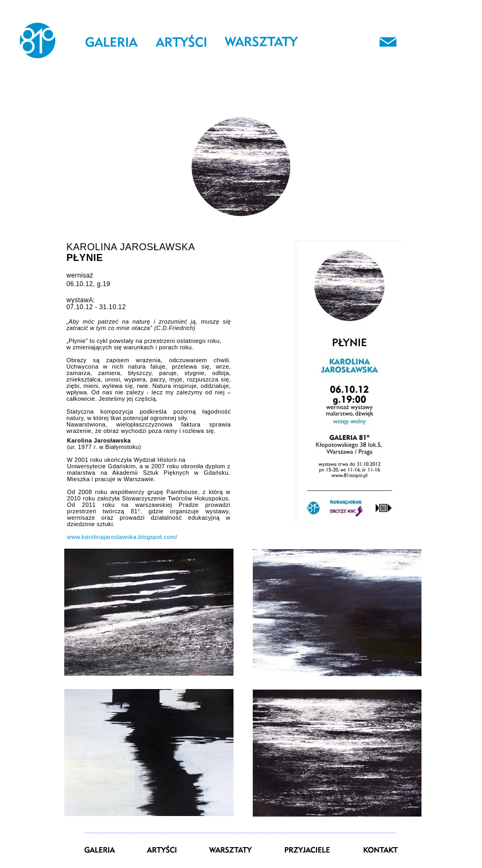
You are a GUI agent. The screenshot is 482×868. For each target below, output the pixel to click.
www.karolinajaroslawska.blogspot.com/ (122, 537)
